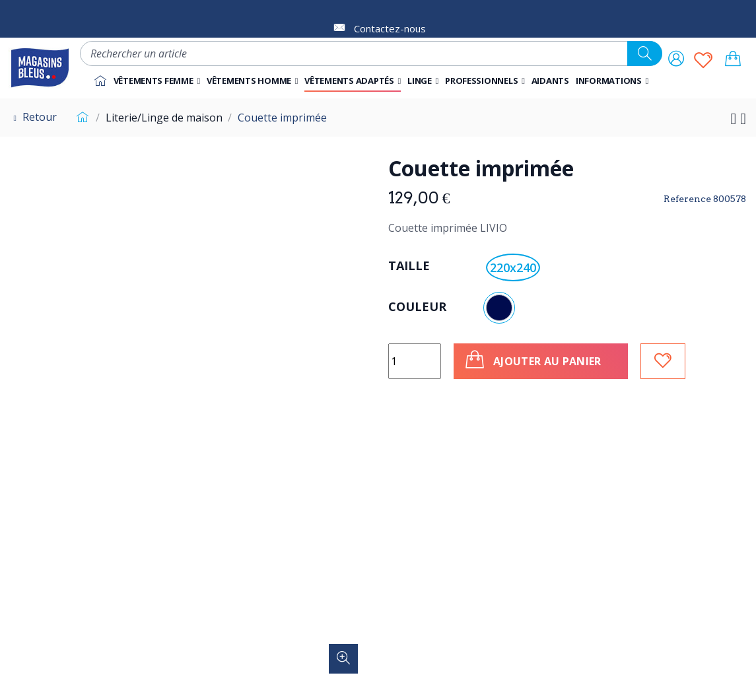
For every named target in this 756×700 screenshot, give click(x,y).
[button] (485, 81)
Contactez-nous (390, 28)
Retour (33, 117)
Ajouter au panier (532, 359)
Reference (687, 199)
